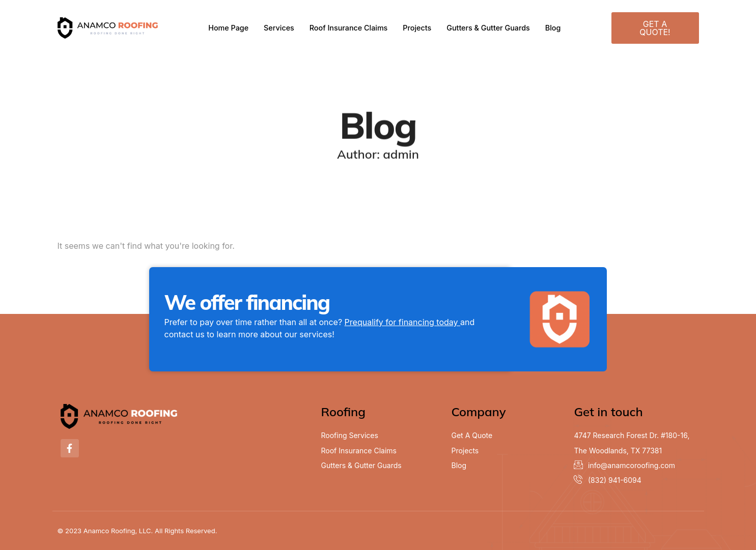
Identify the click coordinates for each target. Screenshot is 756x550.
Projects (418, 28)
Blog (559, 28)
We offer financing (247, 302)
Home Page (223, 28)
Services (275, 28)
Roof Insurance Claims (347, 28)
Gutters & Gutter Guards (492, 28)
